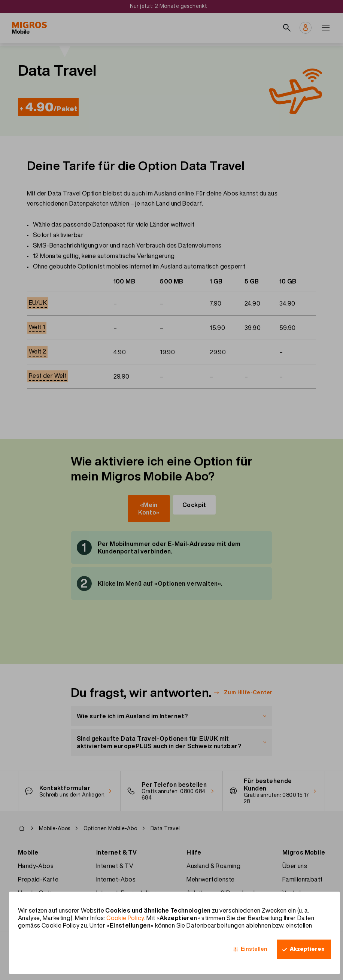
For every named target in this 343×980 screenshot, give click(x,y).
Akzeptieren (307, 949)
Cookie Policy (125, 918)
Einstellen (254, 949)
